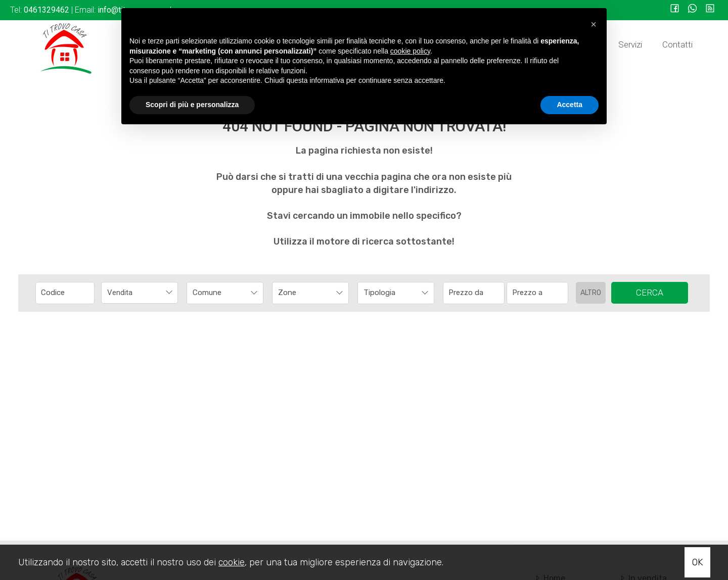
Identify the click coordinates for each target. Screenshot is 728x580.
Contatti (677, 44)
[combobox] (140, 293)
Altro (591, 293)
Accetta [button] (570, 105)
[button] (594, 24)
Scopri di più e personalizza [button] (192, 105)
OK (697, 562)
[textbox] (218, 293)
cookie (232, 562)
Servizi (630, 44)
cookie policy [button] (410, 51)
